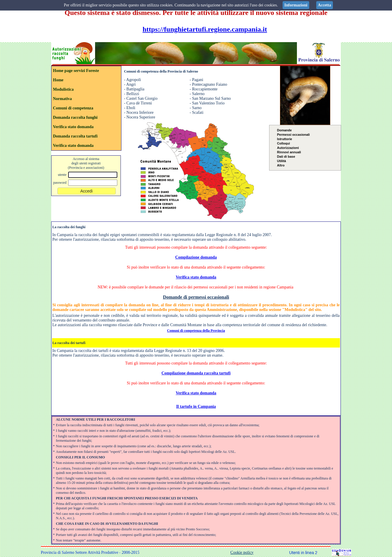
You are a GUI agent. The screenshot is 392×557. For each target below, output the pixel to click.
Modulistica (63, 89)
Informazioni (296, 5)
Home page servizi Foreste (76, 71)
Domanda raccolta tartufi (75, 136)
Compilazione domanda (196, 257)
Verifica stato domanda (73, 127)
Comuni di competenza (73, 108)
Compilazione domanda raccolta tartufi (196, 373)
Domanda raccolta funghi (75, 117)
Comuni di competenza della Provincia (196, 331)
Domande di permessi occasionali (196, 297)
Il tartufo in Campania (196, 406)
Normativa (62, 99)
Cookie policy (242, 552)
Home (58, 80)
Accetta (325, 5)
